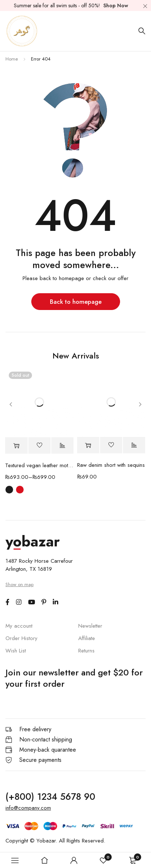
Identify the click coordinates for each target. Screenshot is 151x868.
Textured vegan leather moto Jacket (39, 466)
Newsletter (90, 626)
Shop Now (116, 5)
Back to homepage (76, 302)
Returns (86, 651)
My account (19, 626)
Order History (21, 638)
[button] (88, 445)
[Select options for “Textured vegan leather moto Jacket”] (16, 446)
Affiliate (87, 638)
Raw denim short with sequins (111, 465)
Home (12, 59)
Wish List (16, 651)
